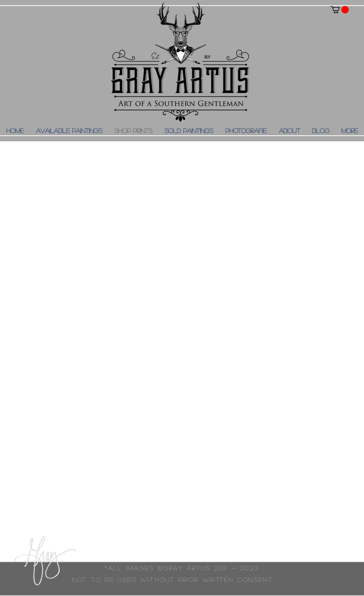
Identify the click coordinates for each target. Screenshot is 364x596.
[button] (340, 10)
